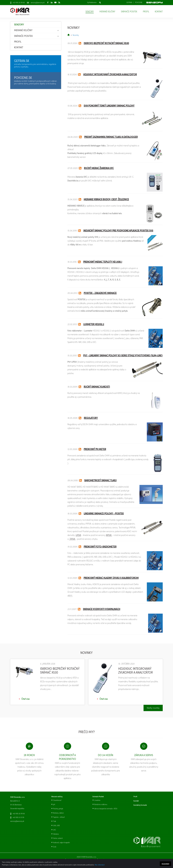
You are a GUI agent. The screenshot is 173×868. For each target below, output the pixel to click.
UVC (55, 830)
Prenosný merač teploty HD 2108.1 (103, 262)
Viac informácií (100, 865)
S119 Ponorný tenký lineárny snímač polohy (109, 106)
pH (54, 804)
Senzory (90, 11)
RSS (59, 2)
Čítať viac (26, 703)
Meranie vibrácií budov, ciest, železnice (106, 199)
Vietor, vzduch (58, 838)
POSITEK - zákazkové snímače (100, 293)
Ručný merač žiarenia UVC (99, 168)
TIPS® (72, 539)
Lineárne (97, 800)
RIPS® (109, 535)
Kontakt (159, 11)
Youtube (55, 2)
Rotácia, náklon (58, 813)
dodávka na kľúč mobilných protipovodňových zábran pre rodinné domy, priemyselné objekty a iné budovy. (35, 80)
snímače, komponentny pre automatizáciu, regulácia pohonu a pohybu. (35, 63)
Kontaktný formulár (140, 805)
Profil (146, 11)
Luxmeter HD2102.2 (94, 324)
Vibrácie (56, 834)
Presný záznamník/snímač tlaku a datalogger (111, 137)
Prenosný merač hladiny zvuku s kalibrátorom (111, 578)
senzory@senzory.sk (38, 3)
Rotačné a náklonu (101, 804)
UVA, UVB (56, 825)
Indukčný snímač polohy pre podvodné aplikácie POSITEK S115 (118, 230)
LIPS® (78, 535)
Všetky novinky (153, 712)
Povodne (139, 2)
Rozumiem (165, 864)
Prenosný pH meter (95, 449)
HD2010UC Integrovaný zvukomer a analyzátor (110, 74)
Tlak (55, 821)
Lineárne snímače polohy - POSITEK (104, 513)
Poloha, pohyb (58, 809)
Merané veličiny (107, 11)
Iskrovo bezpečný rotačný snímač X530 (106, 43)
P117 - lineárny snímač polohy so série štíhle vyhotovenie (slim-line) (123, 355)
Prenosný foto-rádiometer (100, 547)
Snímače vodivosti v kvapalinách (102, 609)
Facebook (48, 2)
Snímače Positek (129, 11)
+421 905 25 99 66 (19, 3)
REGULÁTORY (91, 418)
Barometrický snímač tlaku (100, 480)
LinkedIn (52, 2)
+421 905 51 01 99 (18, 817)
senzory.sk (69, 35)
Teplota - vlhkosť (59, 817)
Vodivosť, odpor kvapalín (61, 842)
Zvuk (55, 847)
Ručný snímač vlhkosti (97, 387)
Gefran (129, 2)
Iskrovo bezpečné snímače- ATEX (106, 809)
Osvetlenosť (57, 800)
